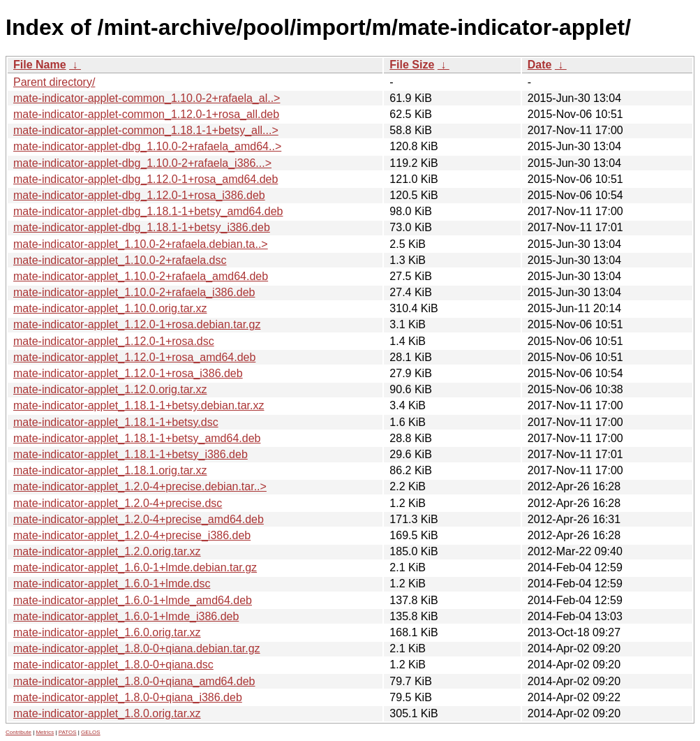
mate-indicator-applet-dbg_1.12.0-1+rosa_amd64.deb (146, 179)
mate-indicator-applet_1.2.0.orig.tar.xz (107, 551)
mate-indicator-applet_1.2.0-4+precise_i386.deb (132, 535)
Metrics (45, 732)
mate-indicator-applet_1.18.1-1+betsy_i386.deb (131, 454)
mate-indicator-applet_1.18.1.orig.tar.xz (110, 470)
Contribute (18, 732)
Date (540, 65)
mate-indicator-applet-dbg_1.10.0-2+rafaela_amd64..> (147, 146)
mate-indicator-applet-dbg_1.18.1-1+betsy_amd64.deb (148, 211)
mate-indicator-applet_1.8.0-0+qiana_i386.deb (128, 697)
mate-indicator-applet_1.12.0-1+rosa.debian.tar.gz (137, 324)
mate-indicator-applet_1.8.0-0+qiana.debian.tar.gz (137, 648)
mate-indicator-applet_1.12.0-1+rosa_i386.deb (128, 373)
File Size (412, 65)
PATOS (68, 732)
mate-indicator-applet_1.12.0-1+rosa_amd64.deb (134, 357)
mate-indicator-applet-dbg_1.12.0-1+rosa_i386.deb (139, 195)
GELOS (91, 732)
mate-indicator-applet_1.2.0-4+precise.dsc (118, 503)
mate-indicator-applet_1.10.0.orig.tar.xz (110, 308)
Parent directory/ (54, 82)
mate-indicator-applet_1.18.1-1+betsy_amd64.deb (137, 438)
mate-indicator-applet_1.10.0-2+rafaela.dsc (120, 260)
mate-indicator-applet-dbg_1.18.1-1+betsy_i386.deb (142, 227)
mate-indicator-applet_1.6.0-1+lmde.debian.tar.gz (135, 567)
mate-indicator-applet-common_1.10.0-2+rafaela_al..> (147, 98)
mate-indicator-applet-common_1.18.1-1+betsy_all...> (146, 130)
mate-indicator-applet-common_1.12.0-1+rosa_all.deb (146, 114)
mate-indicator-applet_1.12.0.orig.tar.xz (110, 389)
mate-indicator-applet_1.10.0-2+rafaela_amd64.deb (141, 276)
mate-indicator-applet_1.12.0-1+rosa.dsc (114, 341)
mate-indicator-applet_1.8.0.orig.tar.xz (107, 713)
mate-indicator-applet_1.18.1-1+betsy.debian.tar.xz (139, 405)
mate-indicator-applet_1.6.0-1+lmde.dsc (112, 584)
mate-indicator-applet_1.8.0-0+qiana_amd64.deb (134, 681)
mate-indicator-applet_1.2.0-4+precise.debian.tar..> (140, 486)
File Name (40, 65)
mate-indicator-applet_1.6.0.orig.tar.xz (107, 632)
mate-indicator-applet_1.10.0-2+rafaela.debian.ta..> (141, 244)
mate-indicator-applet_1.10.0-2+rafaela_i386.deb (134, 292)
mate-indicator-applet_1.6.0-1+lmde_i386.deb (126, 616)
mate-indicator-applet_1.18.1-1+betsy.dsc (116, 422)
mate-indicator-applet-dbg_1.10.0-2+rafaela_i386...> (142, 163)
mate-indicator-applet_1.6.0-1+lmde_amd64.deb (133, 600)
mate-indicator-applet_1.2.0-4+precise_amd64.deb (139, 519)
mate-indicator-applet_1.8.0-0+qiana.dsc (113, 665)
